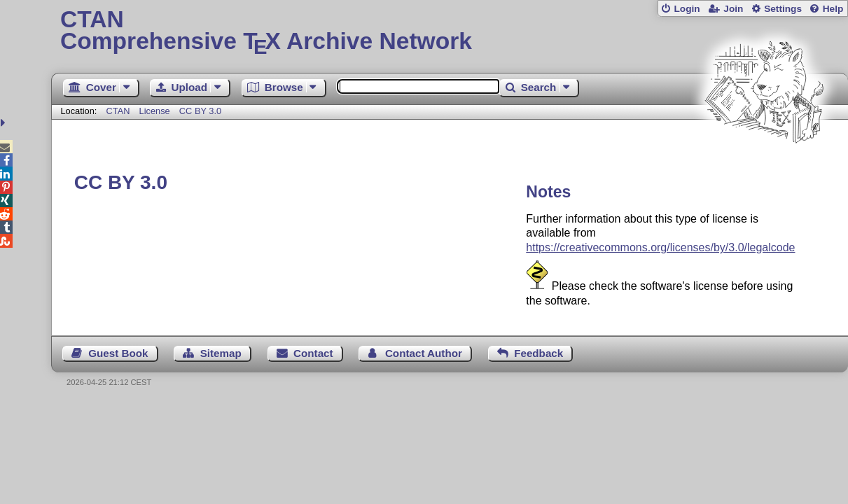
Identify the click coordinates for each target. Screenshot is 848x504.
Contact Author (424, 353)
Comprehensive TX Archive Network (450, 31)
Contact (313, 353)
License (155, 111)
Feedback (538, 353)
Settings (783, 9)
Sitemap (221, 353)
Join (733, 9)
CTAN (118, 111)
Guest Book (118, 353)
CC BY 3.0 (200, 111)
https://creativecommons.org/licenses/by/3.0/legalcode (660, 247)
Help (833, 9)
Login (687, 9)
